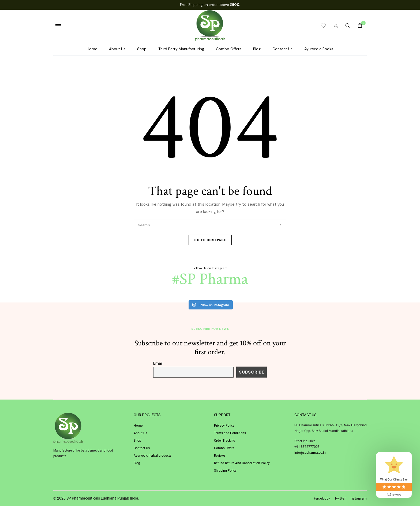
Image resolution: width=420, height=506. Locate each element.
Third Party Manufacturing (181, 49)
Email (158, 363)
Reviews (220, 456)
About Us (117, 49)
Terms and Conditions (230, 433)
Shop (142, 49)
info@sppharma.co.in (310, 453)
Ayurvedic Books (319, 49)
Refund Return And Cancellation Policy (242, 463)
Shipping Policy (225, 471)
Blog (257, 49)
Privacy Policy (224, 426)
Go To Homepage (210, 240)
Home (92, 49)
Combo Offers (229, 49)
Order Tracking (225, 441)
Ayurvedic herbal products (153, 456)
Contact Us (282, 49)
